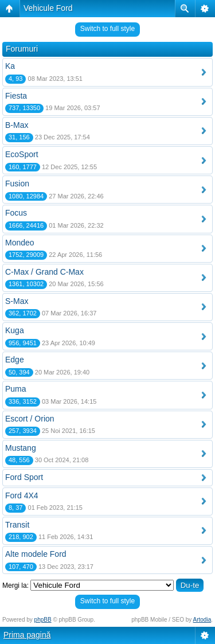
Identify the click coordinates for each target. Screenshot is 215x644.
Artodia (202, 620)
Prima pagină (27, 635)
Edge (15, 360)
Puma (16, 389)
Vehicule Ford (48, 8)
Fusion (17, 184)
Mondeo (20, 243)
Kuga (15, 330)
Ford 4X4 (22, 495)
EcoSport (22, 154)
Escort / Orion (30, 419)
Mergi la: (15, 586)
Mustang (21, 448)
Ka (10, 66)
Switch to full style (107, 29)
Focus (16, 213)
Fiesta (16, 96)
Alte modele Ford (36, 554)
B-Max (17, 125)
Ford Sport (24, 477)
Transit (17, 525)
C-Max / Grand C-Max (44, 272)
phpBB (43, 620)
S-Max (17, 301)
